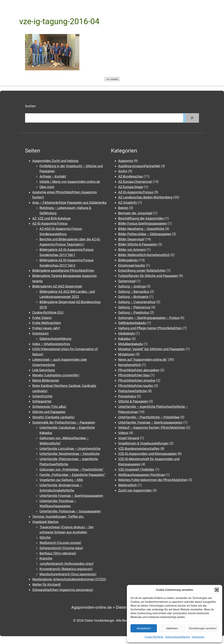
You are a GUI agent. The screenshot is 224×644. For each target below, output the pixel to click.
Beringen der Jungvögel (135, 213)
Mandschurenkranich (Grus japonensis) (68, 574)
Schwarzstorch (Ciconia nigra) (61, 548)
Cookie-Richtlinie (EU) (48, 312)
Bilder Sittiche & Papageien (138, 244)
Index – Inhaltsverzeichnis (51, 344)
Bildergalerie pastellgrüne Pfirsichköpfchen (63, 270)
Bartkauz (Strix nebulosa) (58, 553)
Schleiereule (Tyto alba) (49, 407)
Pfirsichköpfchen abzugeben (139, 370)
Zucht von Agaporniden (135, 490)
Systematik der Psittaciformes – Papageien (64, 422)
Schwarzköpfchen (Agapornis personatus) (63, 590)
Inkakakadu (126, 333)
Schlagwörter (42, 401)
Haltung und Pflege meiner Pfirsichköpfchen (150, 328)
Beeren (123, 208)
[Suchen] (192, 118)
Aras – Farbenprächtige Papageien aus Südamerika (69, 203)
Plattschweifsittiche (132, 391)
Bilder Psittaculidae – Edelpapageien (145, 234)
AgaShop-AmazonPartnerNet (139, 166)
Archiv (123, 171)
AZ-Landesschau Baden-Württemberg (145, 197)
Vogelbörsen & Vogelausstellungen (143, 443)
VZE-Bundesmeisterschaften (139, 449)
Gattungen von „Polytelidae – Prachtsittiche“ (71, 469)
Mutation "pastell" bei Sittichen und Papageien (151, 349)
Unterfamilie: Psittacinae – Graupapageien (70, 511)
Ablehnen (172, 628)
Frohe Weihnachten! (47, 323)
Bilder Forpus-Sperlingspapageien (143, 223)
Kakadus (124, 339)
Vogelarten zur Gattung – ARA (61, 480)
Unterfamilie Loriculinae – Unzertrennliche (70, 449)
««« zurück (112, 79)
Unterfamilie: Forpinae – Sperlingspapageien (150, 422)
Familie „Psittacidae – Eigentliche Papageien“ (72, 475)
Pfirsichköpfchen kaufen (136, 386)
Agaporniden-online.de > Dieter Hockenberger (112, 607)
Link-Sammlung (44, 370)
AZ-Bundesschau (130, 176)
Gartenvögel (127, 281)
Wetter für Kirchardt (46, 584)
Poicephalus (127, 396)
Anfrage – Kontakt (53, 176)
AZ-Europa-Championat (135, 182)
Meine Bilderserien (46, 380)
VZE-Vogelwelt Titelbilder (136, 469)
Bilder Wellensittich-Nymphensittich (144, 255)
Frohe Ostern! (42, 318)
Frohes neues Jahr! (46, 328)
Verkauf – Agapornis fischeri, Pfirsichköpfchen (152, 427)
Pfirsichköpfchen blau (134, 375)
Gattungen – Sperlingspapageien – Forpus (149, 318)
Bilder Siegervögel (131, 239)
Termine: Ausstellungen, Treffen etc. (58, 517)
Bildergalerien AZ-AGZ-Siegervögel (57, 286)
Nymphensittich (130, 365)
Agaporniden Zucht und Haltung (55, 161)
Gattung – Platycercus (134, 307)
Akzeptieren (144, 628)
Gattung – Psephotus (134, 312)
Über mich (47, 187)
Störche (45, 537)
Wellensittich (127, 485)
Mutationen (126, 354)
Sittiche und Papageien (49, 412)
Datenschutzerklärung (178, 637)
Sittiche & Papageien (133, 401)
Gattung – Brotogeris (133, 297)
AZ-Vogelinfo (128, 203)
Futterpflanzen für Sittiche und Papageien (148, 276)
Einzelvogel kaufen (132, 265)
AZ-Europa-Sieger (131, 187)
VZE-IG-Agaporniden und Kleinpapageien (147, 454)
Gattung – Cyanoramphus (137, 302)
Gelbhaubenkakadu (132, 323)
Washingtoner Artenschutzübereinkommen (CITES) (69, 579)
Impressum (198, 637)
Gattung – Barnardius (134, 292)
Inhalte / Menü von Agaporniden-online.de (70, 182)
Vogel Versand (129, 438)
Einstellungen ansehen (203, 628)
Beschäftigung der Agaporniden (141, 218)
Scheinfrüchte (42, 396)
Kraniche (46, 558)
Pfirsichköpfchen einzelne (137, 380)
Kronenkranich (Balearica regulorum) (66, 569)
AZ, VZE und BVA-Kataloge (51, 218)
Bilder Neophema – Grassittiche (141, 229)
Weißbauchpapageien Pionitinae (141, 475)
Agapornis (126, 161)
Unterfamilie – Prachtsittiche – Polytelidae (149, 417)
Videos (123, 433)
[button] (217, 590)
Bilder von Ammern (132, 250)
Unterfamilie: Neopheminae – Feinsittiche (70, 454)
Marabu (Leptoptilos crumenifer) (56, 375)
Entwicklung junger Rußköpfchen (142, 270)
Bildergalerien (128, 260)
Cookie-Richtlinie (154, 637)
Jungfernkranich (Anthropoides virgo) (67, 564)
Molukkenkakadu (130, 344)
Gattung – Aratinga (132, 286)
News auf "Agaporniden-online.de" (143, 360)
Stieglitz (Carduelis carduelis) (53, 417)
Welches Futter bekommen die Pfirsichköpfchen (153, 480)
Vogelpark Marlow (45, 522)
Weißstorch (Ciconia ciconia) (60, 543)
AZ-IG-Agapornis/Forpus (50, 223)
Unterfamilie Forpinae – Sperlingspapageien (71, 496)
